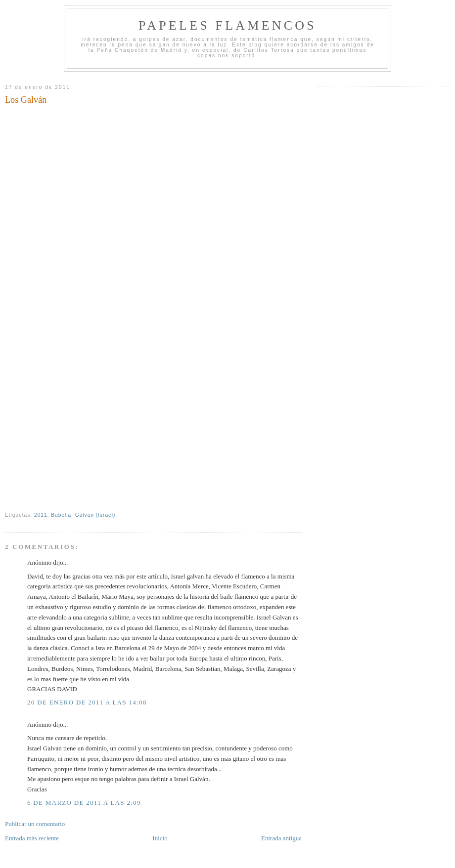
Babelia (61, 515)
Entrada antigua (281, 838)
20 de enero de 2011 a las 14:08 (87, 702)
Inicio (160, 838)
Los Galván (26, 100)
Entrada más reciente (32, 838)
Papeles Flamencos (227, 25)
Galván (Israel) (95, 515)
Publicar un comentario (35, 824)
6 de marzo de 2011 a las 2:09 (84, 803)
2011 (41, 515)
